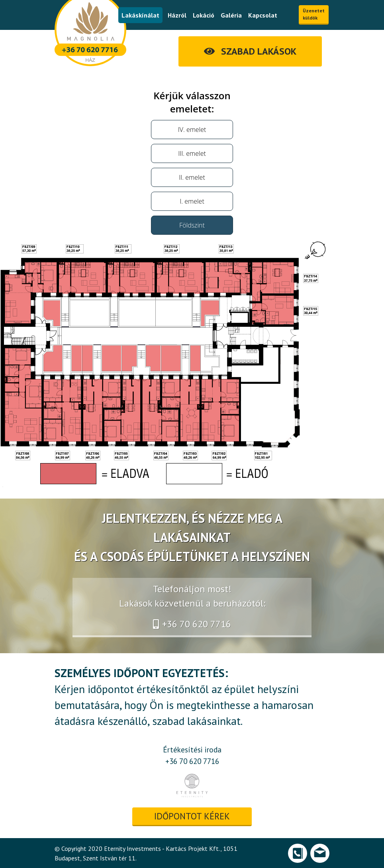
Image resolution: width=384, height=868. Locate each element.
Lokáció (204, 15)
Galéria (231, 15)
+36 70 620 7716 (192, 624)
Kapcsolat (263, 15)
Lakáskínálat (140, 15)
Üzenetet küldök (314, 14)
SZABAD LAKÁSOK (250, 51)
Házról (177, 15)
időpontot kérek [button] (192, 816)
